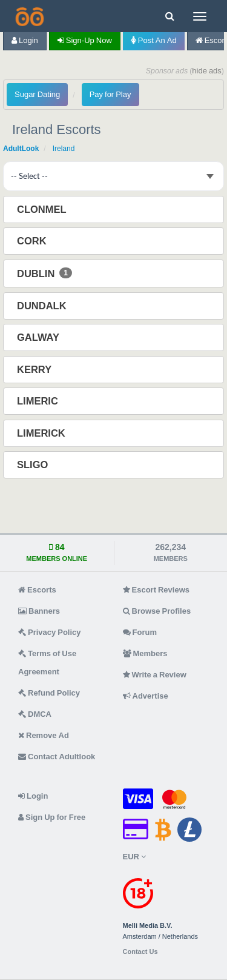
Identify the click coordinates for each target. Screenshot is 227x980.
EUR (134, 857)
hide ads (207, 71)
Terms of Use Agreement (47, 663)
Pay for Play (110, 94)
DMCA (35, 714)
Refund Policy (49, 693)
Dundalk (43, 306)
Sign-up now (85, 40)
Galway (39, 337)
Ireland (64, 149)
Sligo (34, 465)
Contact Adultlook (57, 757)
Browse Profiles (157, 611)
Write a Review (155, 675)
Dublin (44, 273)
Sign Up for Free (52, 817)
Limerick (42, 433)
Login (25, 40)
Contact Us (140, 952)
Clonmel (43, 209)
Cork (33, 241)
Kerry (35, 369)
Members (145, 653)
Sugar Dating (37, 94)
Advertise (146, 696)
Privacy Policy (50, 632)
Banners (39, 611)
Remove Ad (44, 735)
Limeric (39, 401)
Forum (140, 632)
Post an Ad (154, 40)
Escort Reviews (156, 590)
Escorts (37, 590)
